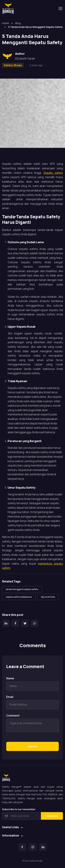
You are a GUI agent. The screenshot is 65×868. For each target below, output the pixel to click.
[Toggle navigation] (60, 8)
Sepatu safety (53, 173)
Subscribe (52, 816)
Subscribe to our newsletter (19, 809)
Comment (13, 716)
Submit (32, 746)
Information (11, 835)
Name (10, 678)
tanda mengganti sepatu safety (22, 589)
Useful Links (10, 827)
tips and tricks (48, 597)
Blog (18, 23)
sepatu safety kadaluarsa (19, 597)
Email (10, 697)
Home (6, 23)
